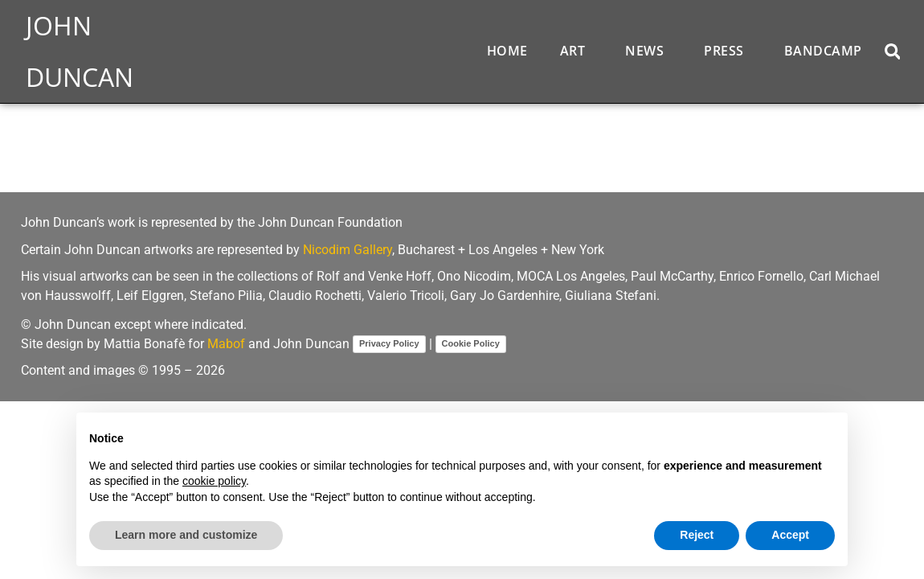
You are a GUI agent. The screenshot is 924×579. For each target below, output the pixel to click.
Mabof (226, 344)
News (648, 51)
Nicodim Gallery (348, 250)
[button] (893, 51)
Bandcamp (823, 51)
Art (577, 51)
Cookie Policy (471, 343)
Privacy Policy (389, 343)
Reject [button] (697, 535)
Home (507, 51)
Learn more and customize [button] (186, 535)
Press (728, 51)
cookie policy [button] (214, 481)
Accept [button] (790, 535)
